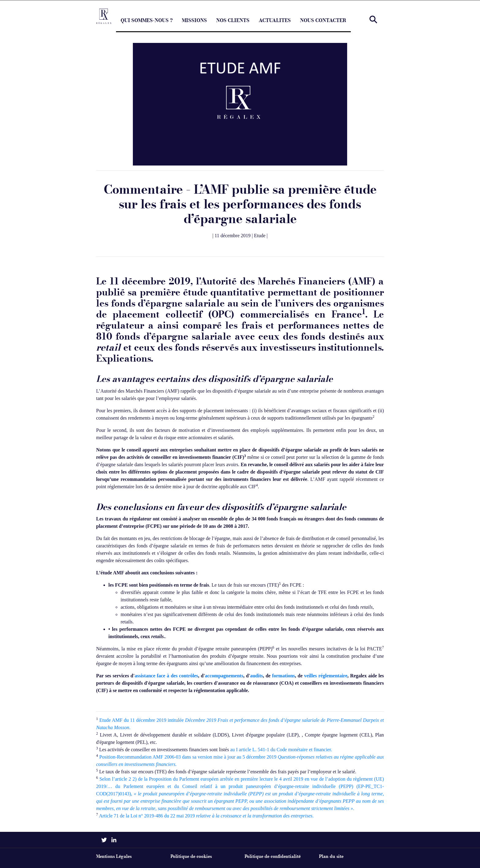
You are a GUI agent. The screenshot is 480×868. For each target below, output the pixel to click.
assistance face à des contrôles (166, 676)
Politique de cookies (191, 857)
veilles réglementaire (326, 676)
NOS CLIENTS (233, 25)
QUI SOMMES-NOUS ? (147, 25)
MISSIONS (194, 25)
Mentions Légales (114, 857)
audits (257, 676)
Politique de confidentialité (273, 857)
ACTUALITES (275, 25)
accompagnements (224, 676)
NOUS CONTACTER (323, 25)
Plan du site (331, 857)
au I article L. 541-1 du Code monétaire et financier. (281, 750)
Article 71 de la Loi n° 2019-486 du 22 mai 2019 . (206, 816)
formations (284, 676)
